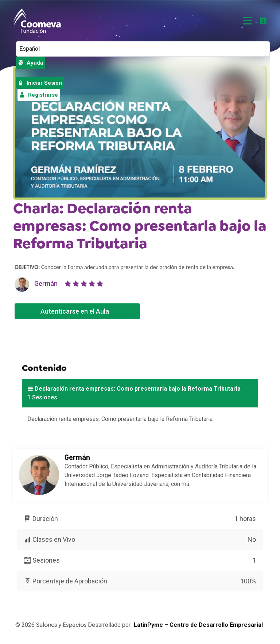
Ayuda (30, 63)
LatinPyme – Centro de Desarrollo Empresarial (198, 625)
